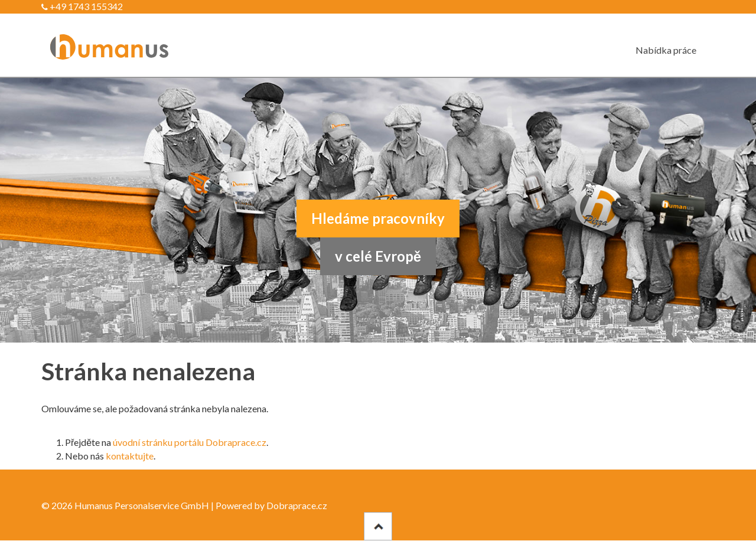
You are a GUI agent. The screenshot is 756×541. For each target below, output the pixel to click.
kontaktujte (130, 456)
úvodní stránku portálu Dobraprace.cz (190, 442)
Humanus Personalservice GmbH (142, 505)
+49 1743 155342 (82, 6)
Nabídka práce (666, 50)
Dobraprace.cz (297, 505)
